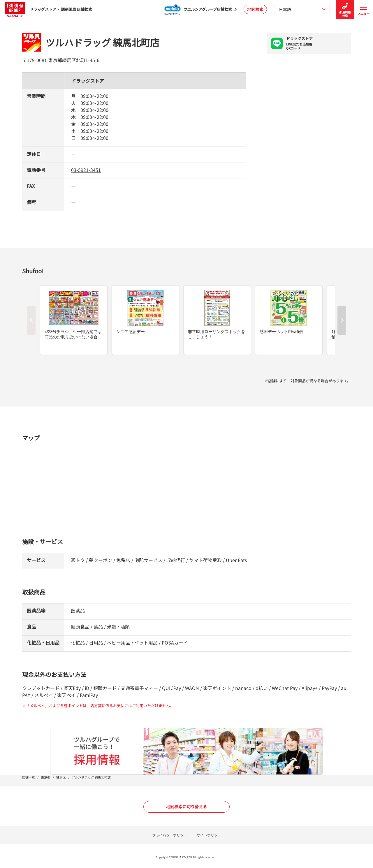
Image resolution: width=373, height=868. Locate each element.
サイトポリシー (209, 835)
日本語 (302, 9)
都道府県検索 (345, 9)
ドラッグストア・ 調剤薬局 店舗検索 (48, 9)
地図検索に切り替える (186, 807)
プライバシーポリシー (170, 835)
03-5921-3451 (86, 170)
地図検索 (255, 9)
